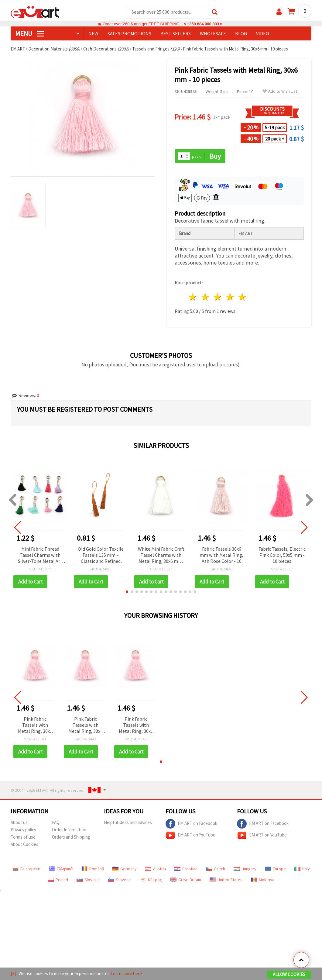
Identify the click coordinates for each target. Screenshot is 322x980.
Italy (302, 869)
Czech (216, 869)
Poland (58, 880)
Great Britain (186, 880)
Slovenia (120, 880)
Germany (125, 869)
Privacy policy (23, 830)
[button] (127, 592)
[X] (13, 973)
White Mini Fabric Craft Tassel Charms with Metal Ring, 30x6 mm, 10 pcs (161, 556)
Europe (275, 869)
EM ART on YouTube (190, 836)
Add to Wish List (280, 92)
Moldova (263, 880)
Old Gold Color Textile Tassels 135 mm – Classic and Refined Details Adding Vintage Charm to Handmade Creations (101, 556)
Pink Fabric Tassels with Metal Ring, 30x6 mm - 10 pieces (35, 726)
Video (263, 34)
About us (19, 823)
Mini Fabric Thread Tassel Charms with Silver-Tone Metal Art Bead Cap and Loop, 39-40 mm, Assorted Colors (40, 556)
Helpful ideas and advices (128, 823)
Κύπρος (151, 880)
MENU (30, 34)
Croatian (186, 869)
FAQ (56, 823)
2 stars (206, 297)
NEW (93, 34)
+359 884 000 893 (203, 24)
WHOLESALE (213, 34)
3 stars (218, 297)
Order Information (69, 830)
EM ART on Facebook (191, 824)
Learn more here (126, 973)
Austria (156, 869)
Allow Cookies (289, 974)
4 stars (230, 297)
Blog (241, 34)
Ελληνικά (61, 869)
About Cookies (24, 845)
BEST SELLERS (176, 34)
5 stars (243, 297)
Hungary (245, 869)
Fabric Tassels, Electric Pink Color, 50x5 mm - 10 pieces (282, 555)
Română (93, 869)
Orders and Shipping (71, 837)
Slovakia (88, 880)
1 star (193, 297)
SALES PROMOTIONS (129, 34)
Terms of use (23, 837)
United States (226, 880)
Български (26, 869)
